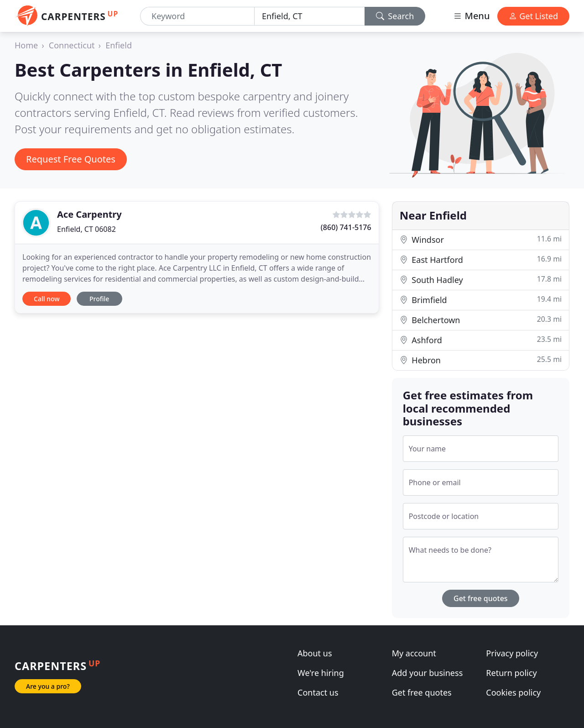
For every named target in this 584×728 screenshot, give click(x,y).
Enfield (119, 45)
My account (414, 653)
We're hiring (321, 673)
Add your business (428, 673)
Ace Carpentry (89, 214)
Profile (99, 299)
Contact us (318, 692)
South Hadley (481, 280)
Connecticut (72, 45)
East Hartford (481, 259)
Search (395, 16)
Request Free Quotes (71, 159)
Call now (47, 299)
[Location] (310, 16)
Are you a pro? (48, 686)
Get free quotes (481, 598)
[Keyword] (197, 16)
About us (315, 653)
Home (26, 45)
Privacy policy (512, 653)
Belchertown (481, 320)
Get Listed (533, 16)
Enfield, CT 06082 (86, 229)
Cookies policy (513, 692)
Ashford (481, 340)
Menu (471, 16)
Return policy (511, 673)
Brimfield (481, 300)
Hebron (481, 360)
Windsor (481, 239)
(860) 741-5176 (346, 227)
